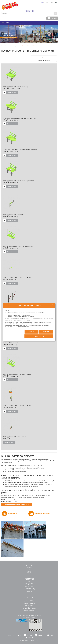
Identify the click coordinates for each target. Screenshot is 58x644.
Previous (2, 34)
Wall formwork (29, 600)
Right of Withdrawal (29, 590)
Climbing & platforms (29, 604)
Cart (29, 569)
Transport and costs (29, 588)
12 (44, 60)
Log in (52, 2)
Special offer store (29, 610)
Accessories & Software (29, 608)
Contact (29, 568)
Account (29, 571)
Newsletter (29, 591)
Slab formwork (29, 605)
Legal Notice (29, 583)
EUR (47, 2)
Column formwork (29, 602)
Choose (44, 57)
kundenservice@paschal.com (14, 500)
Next (56, 34)
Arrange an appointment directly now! (17, 505)
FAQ (29, 581)
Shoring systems (29, 607)
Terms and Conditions (29, 585)
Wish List (29, 573)
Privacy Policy (29, 586)
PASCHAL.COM (29, 11)
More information (12, 92)
